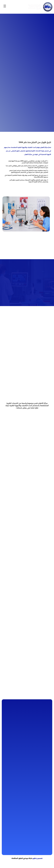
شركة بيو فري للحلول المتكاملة (22, 858)
